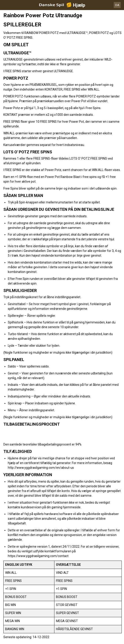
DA (117, 5)
